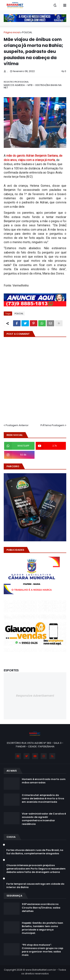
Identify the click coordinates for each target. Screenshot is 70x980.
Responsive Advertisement (35, 696)
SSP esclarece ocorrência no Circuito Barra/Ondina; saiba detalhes (41, 908)
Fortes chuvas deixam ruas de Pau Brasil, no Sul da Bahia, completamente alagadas (35, 852)
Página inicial (12, 32)
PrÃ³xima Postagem (52, 425)
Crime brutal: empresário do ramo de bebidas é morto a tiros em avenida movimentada (43, 799)
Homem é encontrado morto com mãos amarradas (44, 781)
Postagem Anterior (17, 425)
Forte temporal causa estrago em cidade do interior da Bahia (35, 886)
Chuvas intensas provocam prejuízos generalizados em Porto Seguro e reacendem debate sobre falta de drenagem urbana (36, 869)
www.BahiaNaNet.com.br (41, 970)
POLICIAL (27, 32)
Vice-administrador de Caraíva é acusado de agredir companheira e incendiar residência (44, 819)
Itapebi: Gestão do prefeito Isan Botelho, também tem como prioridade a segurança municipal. (42, 928)
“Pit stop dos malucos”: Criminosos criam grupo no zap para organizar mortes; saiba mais (42, 950)
